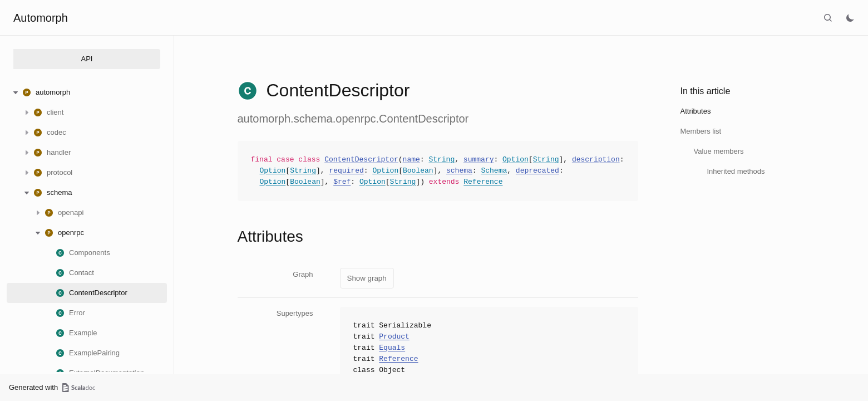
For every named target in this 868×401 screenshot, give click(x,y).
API (87, 59)
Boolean (418, 171)
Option (516, 160)
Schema (494, 171)
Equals (392, 348)
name (411, 160)
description (596, 160)
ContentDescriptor (361, 160)
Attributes (696, 111)
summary (479, 160)
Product (394, 337)
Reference (483, 182)
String (442, 160)
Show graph (367, 278)
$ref (342, 182)
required (346, 171)
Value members (719, 151)
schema (459, 171)
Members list (701, 131)
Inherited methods (736, 171)
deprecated (537, 171)
